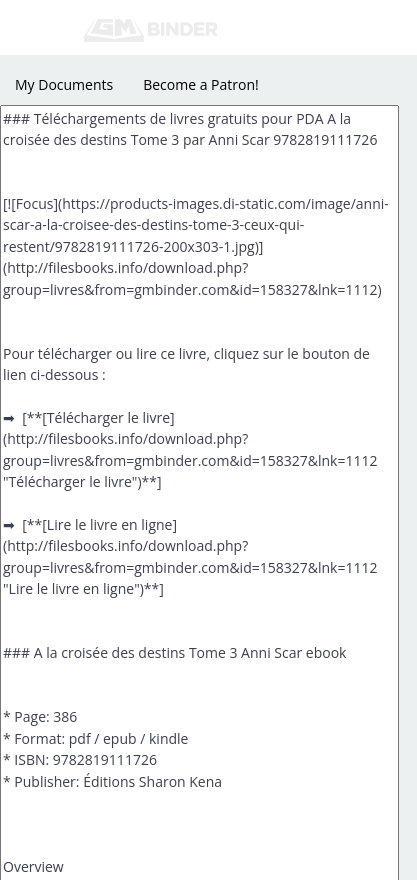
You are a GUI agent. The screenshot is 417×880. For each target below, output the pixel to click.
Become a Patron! (201, 84)
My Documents (64, 84)
